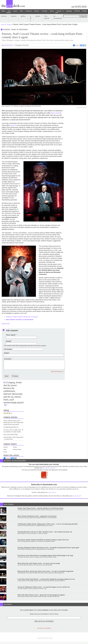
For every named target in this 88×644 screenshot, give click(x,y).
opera (15, 11)
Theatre (9, 25)
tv (63, 11)
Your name (11, 335)
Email (8, 341)
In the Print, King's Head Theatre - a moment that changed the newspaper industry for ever (46, 579)
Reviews (6, 447)
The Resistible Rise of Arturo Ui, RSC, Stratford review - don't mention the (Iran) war (45, 532)
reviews (4, 16)
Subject (7, 353)
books (85, 11)
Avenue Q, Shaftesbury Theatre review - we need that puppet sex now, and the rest (44, 587)
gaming (69, 11)
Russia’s (13, 125)
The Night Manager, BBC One (11, 427)
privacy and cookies (47, 638)
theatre (37, 11)
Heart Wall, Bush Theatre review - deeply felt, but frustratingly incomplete (41, 595)
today (3, 11)
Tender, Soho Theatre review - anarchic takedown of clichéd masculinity (41, 508)
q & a (31, 18)
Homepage (8, 349)
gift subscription (76, 496)
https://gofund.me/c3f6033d (49, 468)
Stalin (5, 449)
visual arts (58, 12)
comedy (45, 11)
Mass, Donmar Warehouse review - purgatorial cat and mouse (37, 516)
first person (47, 17)
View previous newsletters (44, 628)
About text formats (56, 371)
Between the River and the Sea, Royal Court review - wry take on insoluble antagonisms (46, 571)
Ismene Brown (8, 45)
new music (9, 12)
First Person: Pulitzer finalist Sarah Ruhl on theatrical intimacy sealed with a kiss (43, 540)
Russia (5, 452)
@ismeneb (6, 324)
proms (38, 16)
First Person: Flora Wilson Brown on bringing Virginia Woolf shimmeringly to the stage (45, 555)
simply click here (52, 492)
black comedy (56, 113)
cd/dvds (77, 11)
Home (3, 25)
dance (52, 11)
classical (29, 11)
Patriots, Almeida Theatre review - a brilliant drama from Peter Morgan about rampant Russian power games (13, 423)
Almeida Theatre (17, 449)
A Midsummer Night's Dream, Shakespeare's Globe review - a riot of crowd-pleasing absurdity (48, 524)
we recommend (58, 17)
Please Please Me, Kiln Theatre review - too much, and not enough (39, 563)
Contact (39, 638)
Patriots (22, 317)
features (14, 16)
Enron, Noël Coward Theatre (11, 434)
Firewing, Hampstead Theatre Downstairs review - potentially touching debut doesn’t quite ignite (48, 548)
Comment (7, 359)
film (21, 11)
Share (76, 45)
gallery (23, 16)
